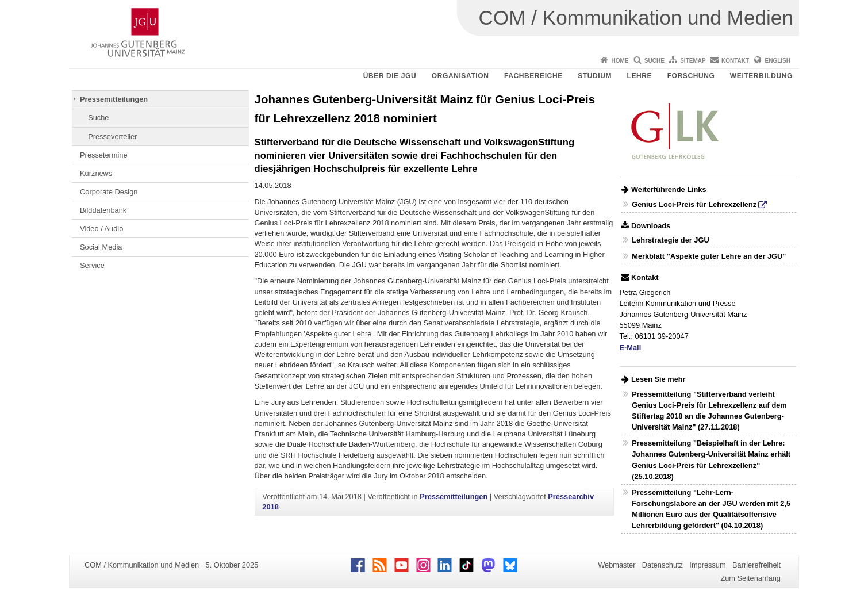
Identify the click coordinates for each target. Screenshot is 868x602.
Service (92, 265)
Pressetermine (104, 155)
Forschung (691, 76)
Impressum (707, 565)
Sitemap (693, 61)
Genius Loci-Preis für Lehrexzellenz (694, 204)
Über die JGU (390, 76)
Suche (654, 61)
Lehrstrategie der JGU (670, 240)
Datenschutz (662, 565)
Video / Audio (101, 229)
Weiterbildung (761, 76)
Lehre (640, 76)
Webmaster (617, 565)
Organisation (460, 76)
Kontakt (735, 61)
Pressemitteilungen (114, 99)
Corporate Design (109, 192)
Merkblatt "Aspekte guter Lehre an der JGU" (709, 256)
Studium (595, 76)
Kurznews (96, 173)
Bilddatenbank (103, 210)
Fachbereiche (533, 76)
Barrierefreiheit (756, 565)
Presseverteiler (112, 137)
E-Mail (631, 348)
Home (620, 61)
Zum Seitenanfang (750, 578)
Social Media (101, 247)
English (778, 61)
